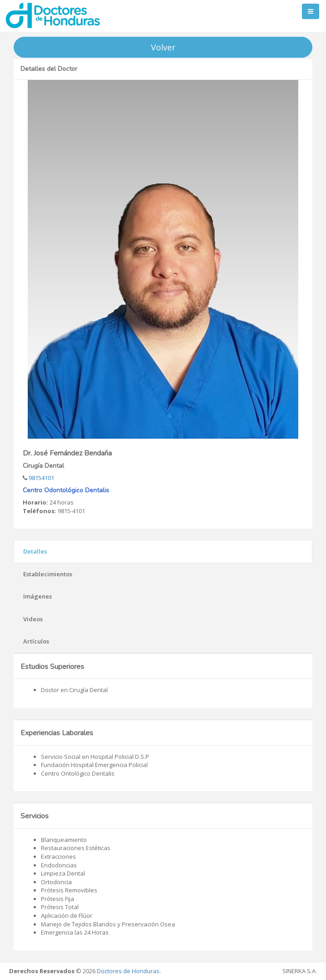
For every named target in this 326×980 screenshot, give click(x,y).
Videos (33, 619)
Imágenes (38, 596)
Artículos (36, 641)
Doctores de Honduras (128, 971)
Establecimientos (48, 574)
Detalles (35, 551)
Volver (163, 47)
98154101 (41, 478)
